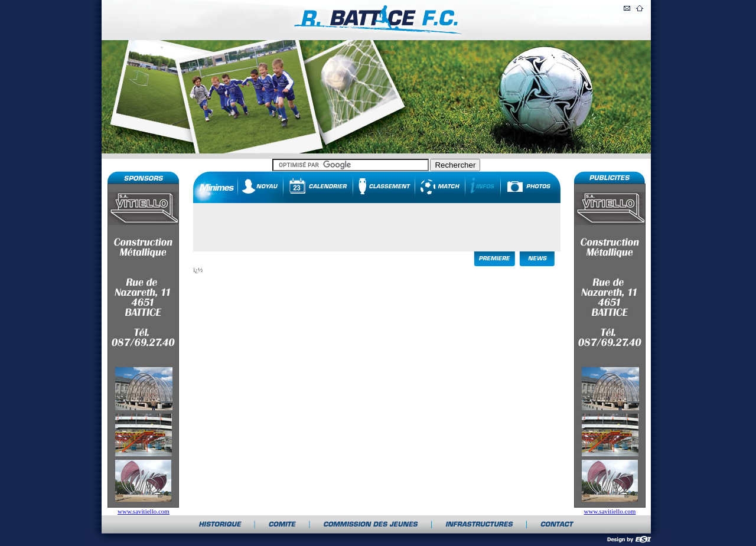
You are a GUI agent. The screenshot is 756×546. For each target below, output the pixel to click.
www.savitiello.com (144, 511)
